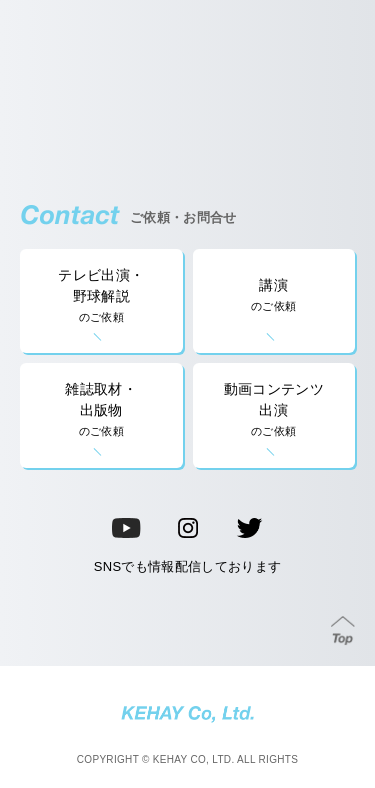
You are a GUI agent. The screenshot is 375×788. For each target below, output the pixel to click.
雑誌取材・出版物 (101, 410)
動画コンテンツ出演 (274, 410)
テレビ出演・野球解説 (101, 296)
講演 (274, 296)
